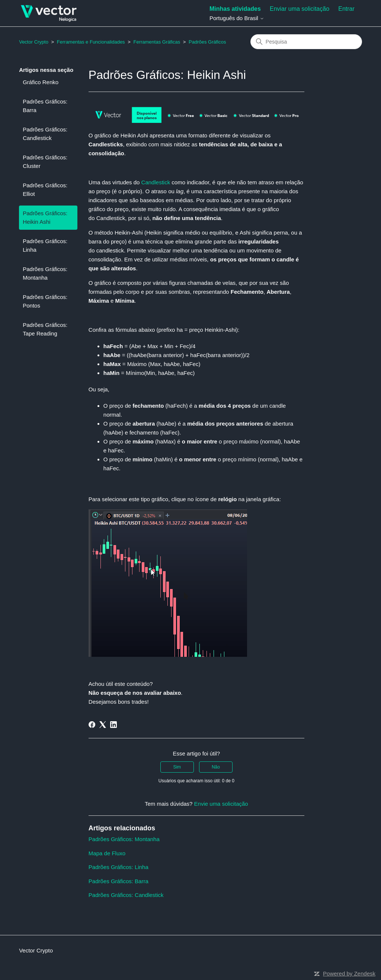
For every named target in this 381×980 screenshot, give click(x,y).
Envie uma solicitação (221, 804)
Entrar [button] (346, 9)
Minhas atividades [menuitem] (235, 9)
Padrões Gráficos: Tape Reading (45, 329)
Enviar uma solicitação (300, 9)
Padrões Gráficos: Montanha (45, 273)
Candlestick (157, 182)
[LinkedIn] (113, 725)
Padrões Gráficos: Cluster (45, 162)
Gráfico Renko (41, 82)
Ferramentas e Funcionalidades (91, 42)
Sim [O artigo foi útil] (177, 767)
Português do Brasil (237, 18)
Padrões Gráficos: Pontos (45, 301)
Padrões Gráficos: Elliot (45, 190)
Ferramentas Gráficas (157, 42)
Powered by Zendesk (349, 973)
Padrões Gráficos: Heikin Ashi (45, 217)
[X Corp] (103, 725)
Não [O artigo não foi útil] (216, 767)
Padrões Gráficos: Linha (45, 245)
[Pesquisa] (306, 42)
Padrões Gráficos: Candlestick (45, 134)
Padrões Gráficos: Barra (45, 106)
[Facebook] (92, 725)
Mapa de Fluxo (107, 853)
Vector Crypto (34, 42)
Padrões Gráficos (207, 42)
